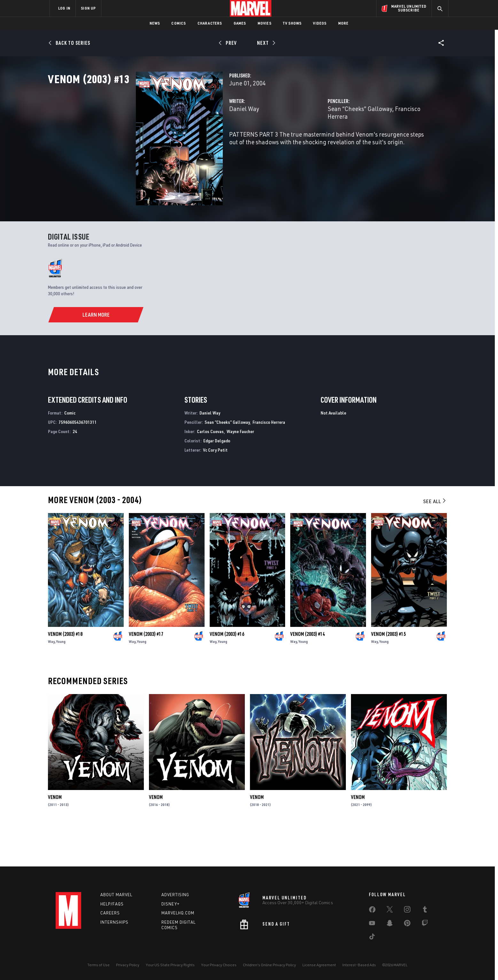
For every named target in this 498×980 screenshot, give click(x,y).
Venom (55, 836)
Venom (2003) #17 (146, 672)
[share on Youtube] (372, 924)
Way (51, 680)
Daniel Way (183, 137)
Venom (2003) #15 (388, 672)
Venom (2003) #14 (307, 672)
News (155, 23)
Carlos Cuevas (210, 470)
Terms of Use (98, 965)
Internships (114, 922)
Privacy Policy (128, 965)
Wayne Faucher (240, 470)
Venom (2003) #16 (227, 672)
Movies (265, 23)
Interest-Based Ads (359, 965)
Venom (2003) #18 (65, 672)
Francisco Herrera (388, 137)
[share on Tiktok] (372, 938)
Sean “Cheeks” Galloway (329, 137)
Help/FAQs (112, 904)
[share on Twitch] (425, 924)
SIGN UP (88, 8)
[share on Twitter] (390, 911)
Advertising (175, 895)
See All (435, 540)
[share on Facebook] (372, 911)
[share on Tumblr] (425, 911)
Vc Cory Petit (215, 488)
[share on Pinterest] (407, 924)
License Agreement (319, 965)
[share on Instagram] (407, 911)
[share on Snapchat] (390, 924)
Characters (210, 23)
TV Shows (292, 23)
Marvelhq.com (178, 913)
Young (61, 680)
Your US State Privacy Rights (170, 965)
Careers (110, 913)
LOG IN (64, 8)
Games (240, 23)
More (343, 23)
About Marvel (116, 895)
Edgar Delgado (217, 479)
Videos (320, 23)
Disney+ (171, 904)
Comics (179, 23)
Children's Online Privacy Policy (269, 965)
